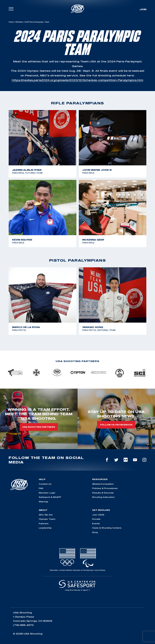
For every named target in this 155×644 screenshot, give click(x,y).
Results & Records (103, 493)
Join (143, 9)
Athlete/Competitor (103, 484)
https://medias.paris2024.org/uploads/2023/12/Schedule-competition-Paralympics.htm (77, 80)
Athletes (19, 22)
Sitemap (43, 502)
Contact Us (45, 484)
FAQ (41, 488)
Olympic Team (47, 519)
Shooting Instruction (103, 497)
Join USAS (98, 515)
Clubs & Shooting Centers (107, 528)
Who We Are (46, 515)
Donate (96, 519)
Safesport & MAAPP (50, 497)
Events (96, 523)
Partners (44, 523)
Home (11, 22)
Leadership (45, 528)
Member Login (47, 493)
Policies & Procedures (105, 488)
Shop (95, 532)
